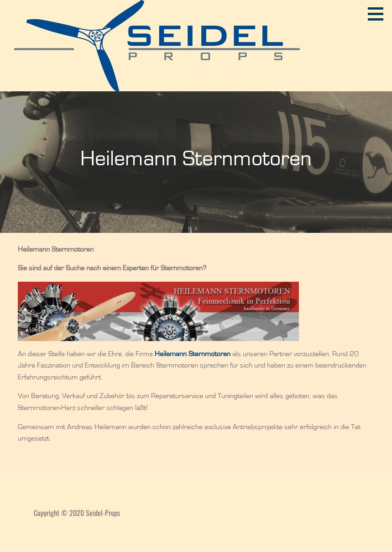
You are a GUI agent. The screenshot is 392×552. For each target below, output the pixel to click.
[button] (379, 14)
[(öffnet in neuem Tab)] (193, 354)
